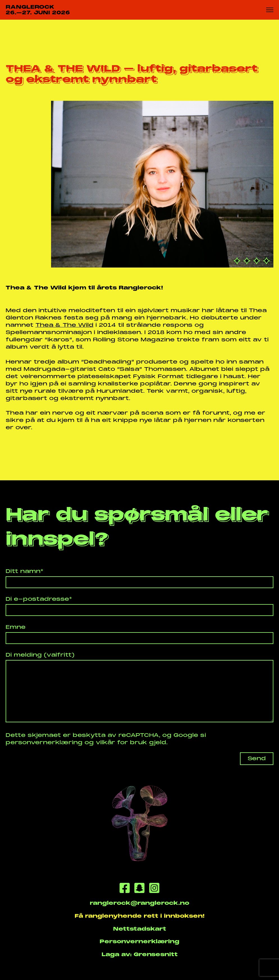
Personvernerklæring (139, 941)
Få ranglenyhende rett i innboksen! (140, 916)
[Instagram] (154, 889)
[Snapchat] (139, 889)
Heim (12, 27)
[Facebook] (125, 889)
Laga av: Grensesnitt (140, 954)
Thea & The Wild (64, 325)
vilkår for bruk (121, 742)
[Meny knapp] (270, 10)
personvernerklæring (44, 742)
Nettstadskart (140, 929)
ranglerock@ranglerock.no (139, 903)
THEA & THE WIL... (80, 27)
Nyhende (37, 27)
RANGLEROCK (38, 10)
